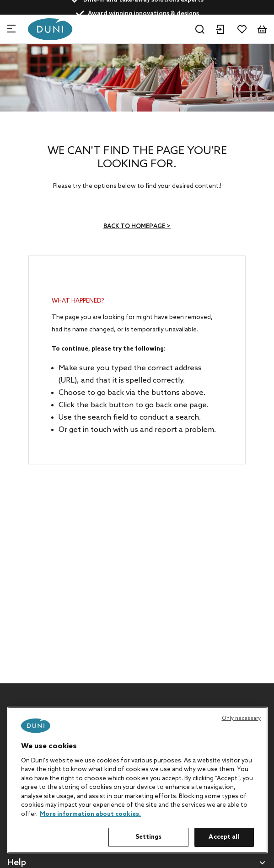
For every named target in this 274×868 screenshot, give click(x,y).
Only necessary (242, 719)
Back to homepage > (137, 226)
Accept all (224, 837)
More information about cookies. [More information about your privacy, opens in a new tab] (90, 814)
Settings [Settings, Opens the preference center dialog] (149, 837)
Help (17, 863)
